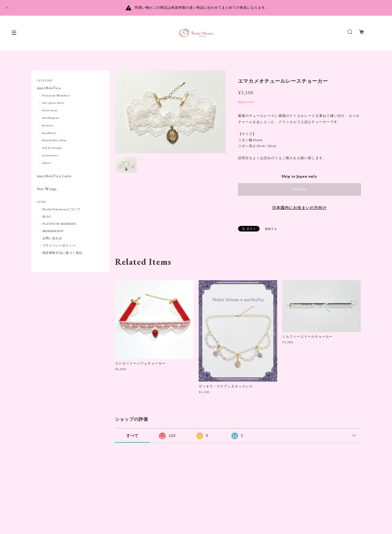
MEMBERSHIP (53, 231)
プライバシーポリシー (59, 246)
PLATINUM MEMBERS (59, 224)
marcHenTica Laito (54, 176)
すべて (133, 436)
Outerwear (50, 110)
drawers (48, 126)
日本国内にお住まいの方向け (299, 208)
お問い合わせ (53, 238)
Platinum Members (56, 96)
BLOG (47, 217)
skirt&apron (51, 118)
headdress (49, 133)
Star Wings (47, 189)
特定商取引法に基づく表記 (63, 253)
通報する (271, 229)
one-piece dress (53, 103)
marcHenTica (49, 88)
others (47, 163)
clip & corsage (52, 148)
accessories (50, 155)
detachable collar (54, 140)
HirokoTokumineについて (61, 209)
